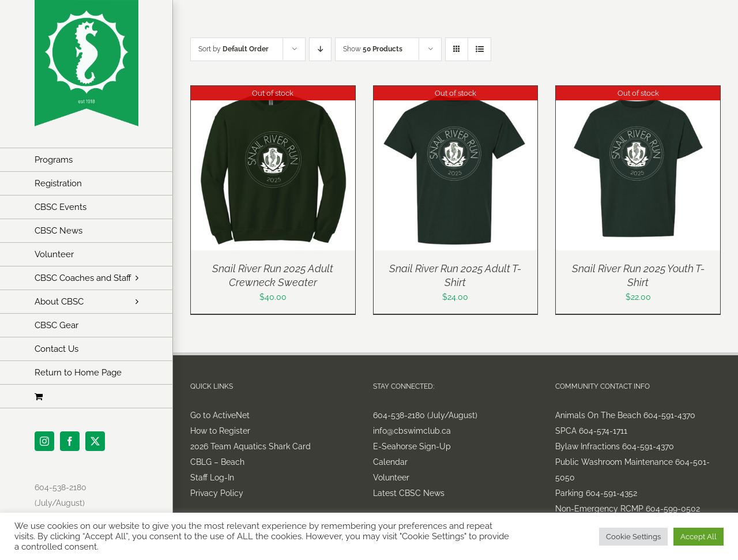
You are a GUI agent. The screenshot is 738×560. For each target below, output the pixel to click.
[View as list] (479, 49)
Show (373, 49)
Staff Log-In (212, 478)
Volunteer (391, 478)
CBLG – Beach (217, 462)
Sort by (234, 49)
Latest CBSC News (409, 493)
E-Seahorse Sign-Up (412, 446)
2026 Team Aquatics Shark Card (251, 446)
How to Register (220, 431)
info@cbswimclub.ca (412, 431)
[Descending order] (320, 49)
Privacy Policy (217, 493)
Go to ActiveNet (220, 415)
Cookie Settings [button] (633, 537)
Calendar (390, 462)
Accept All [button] (699, 537)
